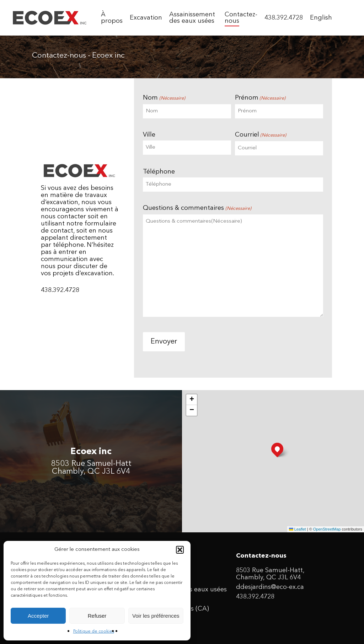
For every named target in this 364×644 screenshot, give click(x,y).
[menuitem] (321, 18)
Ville (149, 135)
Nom (164, 98)
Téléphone (159, 172)
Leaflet (298, 529)
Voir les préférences (156, 616)
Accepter (38, 616)
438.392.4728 (255, 597)
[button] (180, 550)
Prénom (260, 98)
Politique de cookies (94, 632)
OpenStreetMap (327, 529)
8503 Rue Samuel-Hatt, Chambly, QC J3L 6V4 (270, 574)
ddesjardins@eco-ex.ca (270, 587)
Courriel (261, 135)
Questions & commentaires (197, 209)
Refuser (97, 616)
